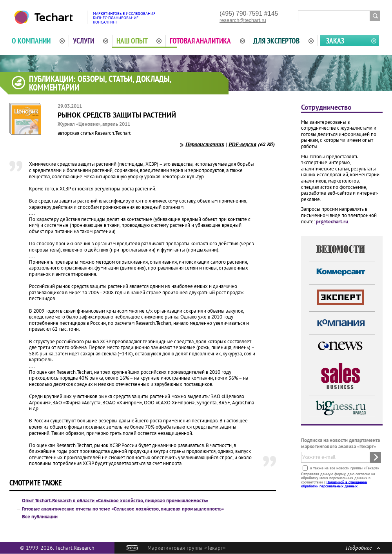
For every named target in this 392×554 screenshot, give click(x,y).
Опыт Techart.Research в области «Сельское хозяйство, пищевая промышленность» (115, 501)
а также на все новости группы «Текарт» (344, 468)
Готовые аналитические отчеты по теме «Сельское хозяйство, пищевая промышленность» (123, 509)
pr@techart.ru (332, 222)
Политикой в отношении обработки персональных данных (334, 484)
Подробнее (363, 548)
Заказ (335, 41)
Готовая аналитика (207, 41)
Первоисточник (205, 144)
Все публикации (40, 517)
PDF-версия (242, 144)
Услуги (91, 41)
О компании (38, 41)
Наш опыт (139, 41)
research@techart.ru (243, 20)
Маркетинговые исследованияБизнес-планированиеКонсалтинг (124, 18)
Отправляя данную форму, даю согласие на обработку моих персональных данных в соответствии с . (338, 480)
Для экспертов (283, 41)
